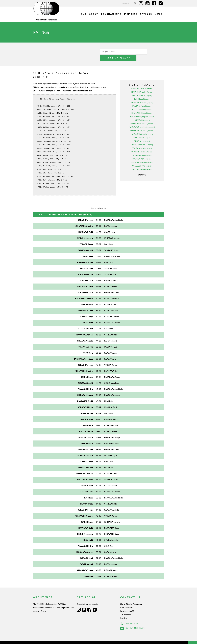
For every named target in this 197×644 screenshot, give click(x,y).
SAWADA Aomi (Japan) (142, 149)
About (94, 14)
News (159, 14)
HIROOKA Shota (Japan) (142, 89)
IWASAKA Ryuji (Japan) (142, 100)
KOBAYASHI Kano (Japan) (142, 107)
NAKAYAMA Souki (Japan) (142, 128)
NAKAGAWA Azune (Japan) (142, 124)
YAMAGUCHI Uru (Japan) (142, 160)
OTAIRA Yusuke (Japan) (142, 142)
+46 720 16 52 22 (130, 617)
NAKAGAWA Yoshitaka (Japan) (142, 121)
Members (131, 14)
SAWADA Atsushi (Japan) (142, 156)
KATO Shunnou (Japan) (142, 103)
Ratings (146, 14)
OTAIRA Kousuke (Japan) (142, 146)
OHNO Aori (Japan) (142, 135)
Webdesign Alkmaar (44, 639)
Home (83, 14)
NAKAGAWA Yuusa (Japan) (142, 117)
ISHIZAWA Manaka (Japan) (142, 96)
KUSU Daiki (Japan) (142, 114)
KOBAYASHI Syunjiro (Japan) (142, 110)
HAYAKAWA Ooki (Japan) (142, 86)
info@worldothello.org (132, 622)
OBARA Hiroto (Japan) (142, 131)
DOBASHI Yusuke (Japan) (142, 82)
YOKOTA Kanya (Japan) (142, 163)
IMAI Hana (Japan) (142, 93)
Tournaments (111, 14)
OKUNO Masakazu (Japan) (142, 138)
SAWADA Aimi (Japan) (142, 153)
